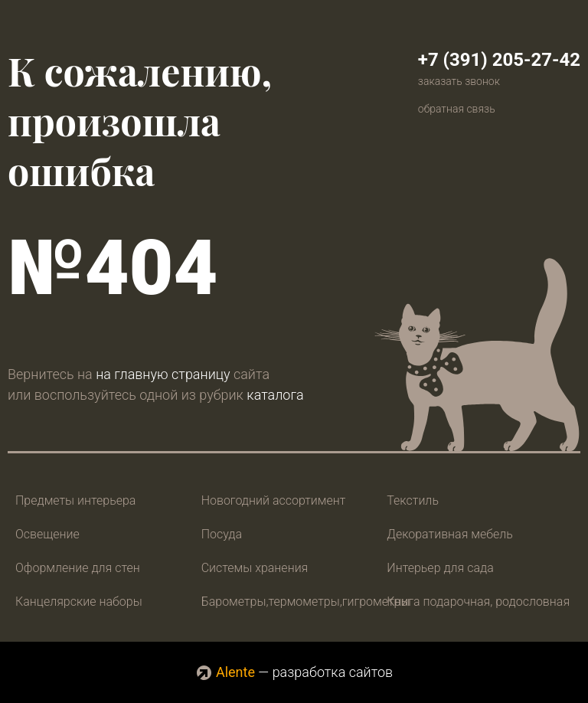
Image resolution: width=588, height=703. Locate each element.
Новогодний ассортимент (274, 500)
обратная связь (457, 109)
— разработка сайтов (294, 672)
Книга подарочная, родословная (478, 602)
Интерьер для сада (440, 568)
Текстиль (413, 500)
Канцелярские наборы (79, 602)
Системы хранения (255, 568)
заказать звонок (459, 81)
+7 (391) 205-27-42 (499, 60)
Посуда (222, 534)
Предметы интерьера (75, 500)
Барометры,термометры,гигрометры (306, 602)
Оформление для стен (78, 568)
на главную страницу (163, 374)
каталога (275, 395)
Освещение (47, 534)
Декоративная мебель (450, 534)
